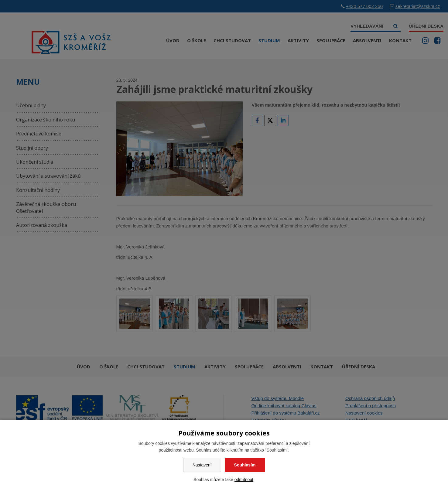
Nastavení (202, 465)
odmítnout (244, 480)
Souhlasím (245, 465)
